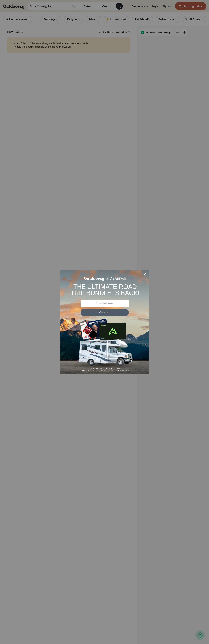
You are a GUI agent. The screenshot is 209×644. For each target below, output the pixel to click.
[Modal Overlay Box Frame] (105, 322)
